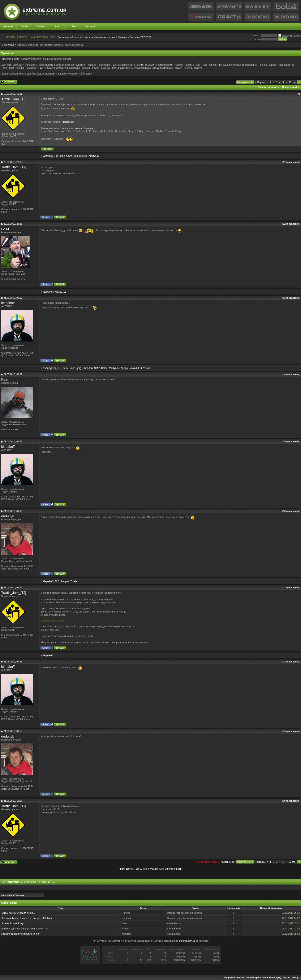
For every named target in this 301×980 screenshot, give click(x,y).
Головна (25, 26)
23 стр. (293, 82)
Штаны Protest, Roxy (12, 923)
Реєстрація (8, 26)
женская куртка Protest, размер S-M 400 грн (25, 929)
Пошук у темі (289, 87)
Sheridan (88, 368)
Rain (5, 380)
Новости (88, 37)
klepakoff (48, 292)
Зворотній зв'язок (234, 977)
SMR (97, 368)
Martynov (94, 156)
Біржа (74, 26)
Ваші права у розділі (13, 895)
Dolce (104, 368)
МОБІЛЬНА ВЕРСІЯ (17, 37)
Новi (233, 862)
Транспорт (90, 26)
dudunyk (48, 368)
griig (79, 368)
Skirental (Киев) (173, 869)
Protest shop (68, 122)
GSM (69, 156)
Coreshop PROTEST (141, 37)
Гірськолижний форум (69, 37)
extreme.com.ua (187, 941)
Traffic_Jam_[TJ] (14, 99)
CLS (57, 581)
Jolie (62, 156)
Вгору (295, 977)
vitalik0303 (61, 292)
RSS (53, 37)
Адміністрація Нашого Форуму (264, 977)
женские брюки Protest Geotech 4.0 (20, 934)
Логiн (255, 35)
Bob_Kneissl (80, 156)
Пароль (257, 39)
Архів (286, 977)
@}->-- (58, 368)
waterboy (48, 156)
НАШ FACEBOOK (39, 37)
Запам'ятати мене (290, 36)
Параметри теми (267, 87)
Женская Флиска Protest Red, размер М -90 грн (27, 918)
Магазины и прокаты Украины (111, 37)
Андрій (125, 368)
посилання (293, 162)
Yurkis (147, 368)
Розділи (41, 26)
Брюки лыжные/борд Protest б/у (18, 913)
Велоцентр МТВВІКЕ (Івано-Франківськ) (141, 869)
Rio (56, 156)
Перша (260, 82)
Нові (57, 26)
